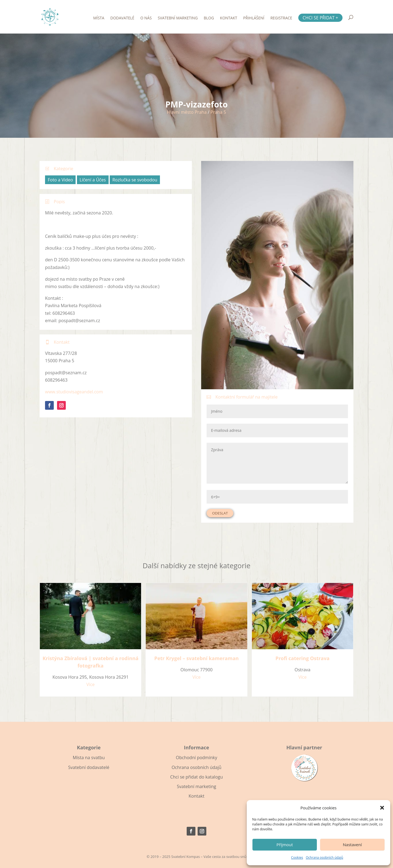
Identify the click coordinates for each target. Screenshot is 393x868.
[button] (382, 808)
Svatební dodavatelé (89, 767)
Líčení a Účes (93, 180)
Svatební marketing (178, 18)
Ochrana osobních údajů (324, 857)
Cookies (297, 857)
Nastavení (352, 845)
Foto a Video (60, 180)
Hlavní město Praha (187, 112)
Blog (209, 18)
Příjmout (285, 845)
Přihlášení (254, 18)
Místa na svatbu (89, 758)
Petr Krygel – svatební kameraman (196, 658)
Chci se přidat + (320, 18)
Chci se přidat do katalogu (196, 777)
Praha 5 (218, 112)
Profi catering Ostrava (302, 658)
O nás (146, 18)
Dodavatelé (122, 18)
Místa (99, 18)
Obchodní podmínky (196, 758)
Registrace (281, 18)
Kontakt (229, 18)
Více (91, 684)
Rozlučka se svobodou (135, 180)
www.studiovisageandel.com (74, 392)
